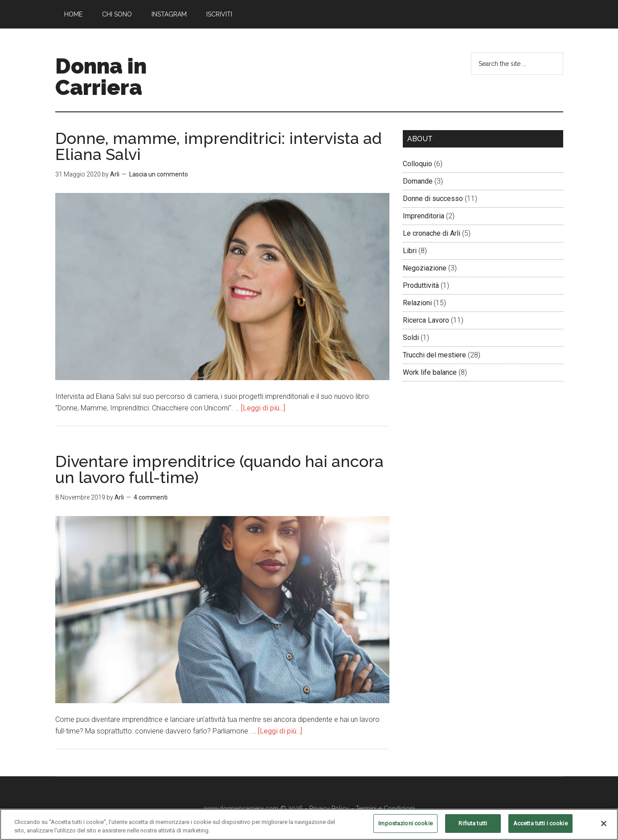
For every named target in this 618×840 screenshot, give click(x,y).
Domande (418, 181)
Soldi (411, 338)
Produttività (421, 285)
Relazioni (417, 303)
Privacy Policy (329, 808)
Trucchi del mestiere (434, 355)
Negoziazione (425, 268)
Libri (410, 251)
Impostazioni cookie (405, 828)
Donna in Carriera (101, 77)
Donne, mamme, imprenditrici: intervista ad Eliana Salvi (219, 146)
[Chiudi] (604, 828)
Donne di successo (433, 199)
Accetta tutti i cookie (540, 828)
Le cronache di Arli (432, 233)
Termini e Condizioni (385, 808)
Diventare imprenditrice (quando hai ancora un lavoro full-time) (219, 469)
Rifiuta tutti (473, 828)
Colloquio (417, 164)
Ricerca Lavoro (426, 320)
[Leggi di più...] (263, 408)
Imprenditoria (424, 216)
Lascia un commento (159, 174)
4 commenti (151, 497)
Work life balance (430, 372)
